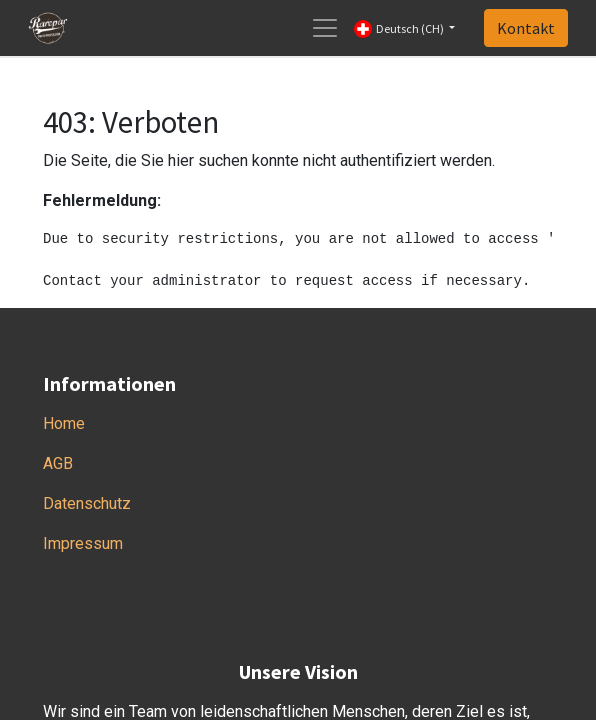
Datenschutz (87, 503)
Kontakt (526, 28)
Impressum (83, 543)
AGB (58, 463)
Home (64, 423)
